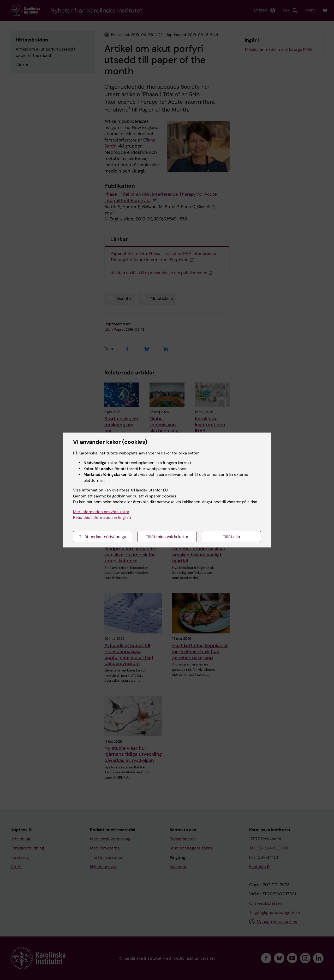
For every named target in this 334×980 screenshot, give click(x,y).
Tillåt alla (231, 537)
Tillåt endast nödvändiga (103, 537)
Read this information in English (102, 517)
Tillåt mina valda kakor (167, 537)
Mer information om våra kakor (101, 512)
